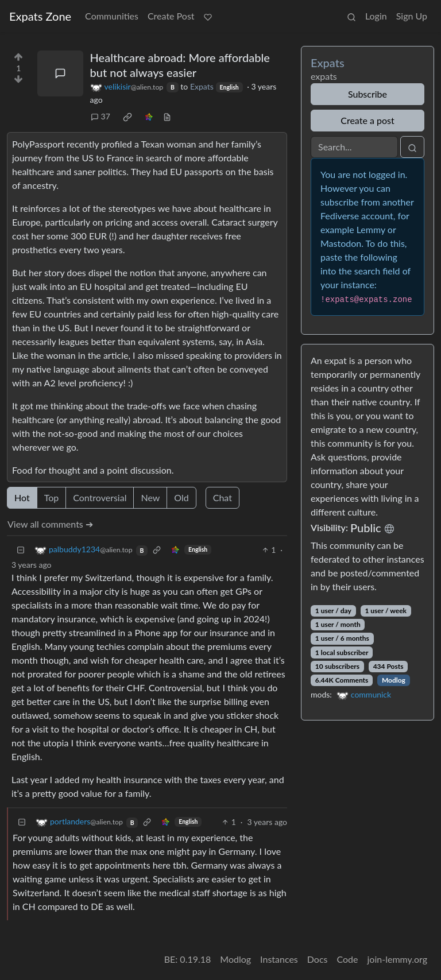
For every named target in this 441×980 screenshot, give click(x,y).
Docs (318, 959)
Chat (223, 497)
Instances (279, 959)
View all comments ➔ (50, 524)
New (150, 497)
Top (52, 497)
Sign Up (412, 16)
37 (100, 116)
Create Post (171, 16)
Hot (22, 497)
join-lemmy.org (397, 959)
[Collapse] (21, 550)
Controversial (100, 497)
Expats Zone (40, 16)
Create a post (367, 120)
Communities (112, 16)
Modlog (394, 680)
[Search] (354, 147)
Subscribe (367, 94)
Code (348, 959)
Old (181, 497)
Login (376, 16)
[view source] (167, 116)
